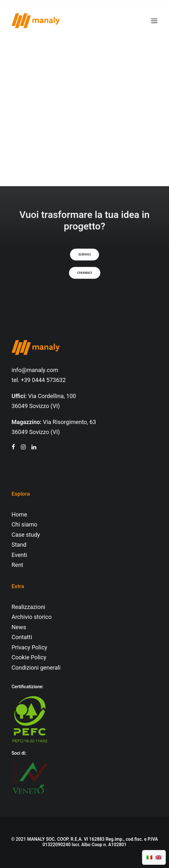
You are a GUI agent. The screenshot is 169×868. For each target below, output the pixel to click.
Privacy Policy (29, 648)
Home (19, 515)
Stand (19, 545)
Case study (26, 535)
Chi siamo (24, 525)
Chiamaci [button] (84, 273)
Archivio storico (32, 617)
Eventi (19, 555)
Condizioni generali (36, 668)
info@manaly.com (35, 370)
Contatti (22, 637)
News (19, 627)
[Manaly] (36, 21)
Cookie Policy (29, 658)
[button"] (13, 448)
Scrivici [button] (84, 255)
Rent (17, 565)
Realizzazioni (28, 607)
